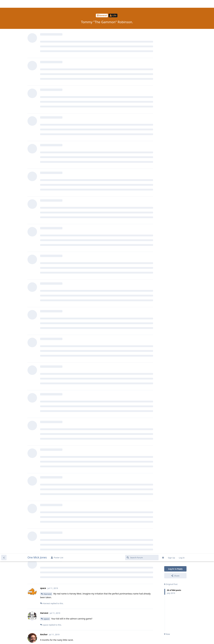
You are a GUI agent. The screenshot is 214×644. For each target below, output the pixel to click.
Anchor (47, 132)
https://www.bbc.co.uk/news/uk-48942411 (61, 620)
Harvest (48, 40)
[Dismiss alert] (70, 638)
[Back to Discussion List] (4, 4)
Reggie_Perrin (51, 262)
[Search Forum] (142, 4)
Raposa (47, 299)
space (47, 65)
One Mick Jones (37, 4)
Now (167, 81)
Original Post (171, 31)
